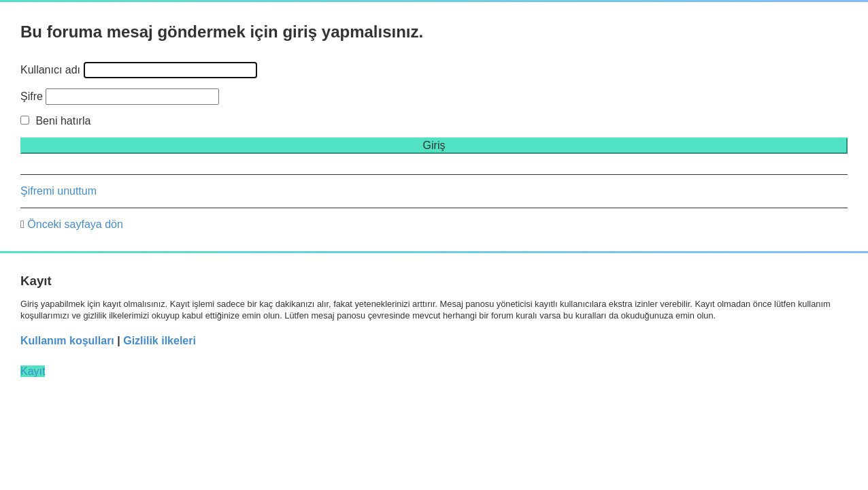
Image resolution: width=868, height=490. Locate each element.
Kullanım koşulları (67, 341)
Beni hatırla (55, 121)
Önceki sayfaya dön (75, 224)
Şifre (32, 96)
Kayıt (33, 371)
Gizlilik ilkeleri (160, 341)
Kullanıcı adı (50, 70)
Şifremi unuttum (59, 191)
